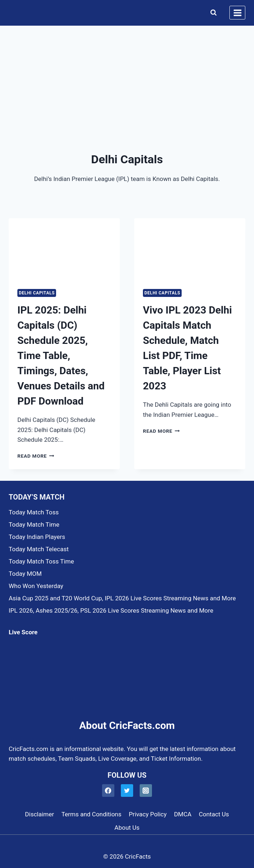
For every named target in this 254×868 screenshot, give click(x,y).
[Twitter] (127, 791)
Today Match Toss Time (41, 561)
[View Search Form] (212, 13)
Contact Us (214, 814)
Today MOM (25, 574)
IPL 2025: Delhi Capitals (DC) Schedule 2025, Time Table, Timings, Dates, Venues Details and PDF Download (61, 356)
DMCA (183, 814)
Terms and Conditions (92, 814)
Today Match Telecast (39, 549)
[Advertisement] (127, 80)
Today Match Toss (34, 512)
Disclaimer (39, 814)
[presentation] (64, 249)
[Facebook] (108, 791)
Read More (36, 456)
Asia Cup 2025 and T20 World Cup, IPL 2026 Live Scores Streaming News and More (122, 598)
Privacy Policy (148, 814)
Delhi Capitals (37, 293)
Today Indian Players (37, 537)
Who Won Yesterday (36, 586)
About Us (127, 828)
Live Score (23, 632)
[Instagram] (146, 791)
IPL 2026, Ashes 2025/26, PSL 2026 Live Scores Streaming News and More (111, 610)
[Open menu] (237, 13)
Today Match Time (34, 524)
